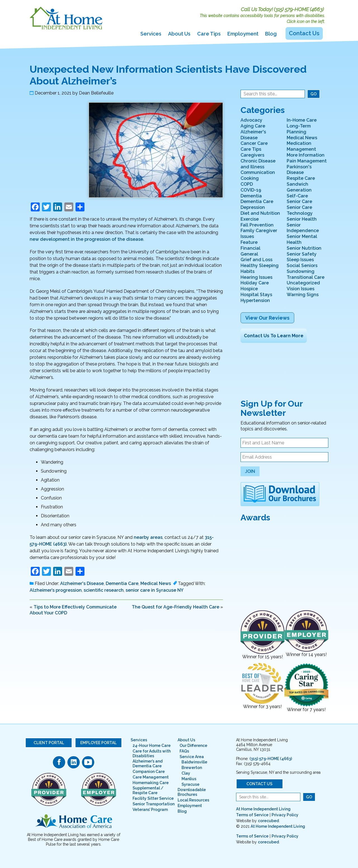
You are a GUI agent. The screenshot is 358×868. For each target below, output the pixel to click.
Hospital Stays (256, 295)
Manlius (189, 779)
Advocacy (251, 120)
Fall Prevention (257, 225)
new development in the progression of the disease (86, 239)
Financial (250, 248)
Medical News (156, 583)
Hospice (249, 289)
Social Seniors (302, 266)
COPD (247, 184)
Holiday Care (255, 283)
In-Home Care (302, 120)
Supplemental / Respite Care (148, 790)
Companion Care (149, 772)
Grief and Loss (256, 260)
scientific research (104, 590)
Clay (186, 773)
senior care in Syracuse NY (155, 590)
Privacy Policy (285, 815)
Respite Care (301, 178)
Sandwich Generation (299, 187)
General (249, 254)
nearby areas (148, 537)
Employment (243, 34)
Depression (253, 207)
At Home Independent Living (263, 809)
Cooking (250, 178)
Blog (271, 34)
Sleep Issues (300, 260)
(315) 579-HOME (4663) (299, 9)
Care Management (151, 777)
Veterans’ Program (150, 810)
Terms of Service (252, 815)
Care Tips (209, 34)
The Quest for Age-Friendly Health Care (176, 607)
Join (250, 471)
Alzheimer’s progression (56, 590)
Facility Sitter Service (153, 798)
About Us (179, 34)
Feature (249, 242)
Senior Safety (302, 254)
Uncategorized (303, 283)
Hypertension (255, 300)
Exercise (250, 219)
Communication (258, 172)
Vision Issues (301, 289)
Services (151, 34)
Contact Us (304, 33)
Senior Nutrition (304, 248)
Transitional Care (306, 277)
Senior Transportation (154, 804)
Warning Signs (303, 295)
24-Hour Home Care (152, 746)
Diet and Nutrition (260, 213)
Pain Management (307, 161)
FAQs (184, 751)
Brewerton (192, 768)
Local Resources (193, 800)
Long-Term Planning (299, 129)
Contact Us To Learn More (274, 336)
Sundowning (301, 271)
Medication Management (301, 146)
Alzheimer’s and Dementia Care (148, 764)
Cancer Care (254, 143)
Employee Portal (98, 743)
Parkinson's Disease (299, 170)
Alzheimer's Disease (82, 583)
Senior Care (299, 201)
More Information (306, 155)
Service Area (192, 757)
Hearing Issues (256, 277)
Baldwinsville (194, 762)
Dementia (251, 196)
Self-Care (297, 196)
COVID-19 (251, 190)
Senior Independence (303, 228)
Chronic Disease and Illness (258, 164)
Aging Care (253, 126)
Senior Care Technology (300, 210)
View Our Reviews (267, 318)
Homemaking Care (151, 783)
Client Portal (49, 743)
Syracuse (190, 784)
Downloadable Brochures (192, 792)
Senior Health (302, 219)
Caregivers (252, 155)
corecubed (268, 821)
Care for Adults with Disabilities (152, 753)
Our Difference (193, 746)
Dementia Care (122, 583)
